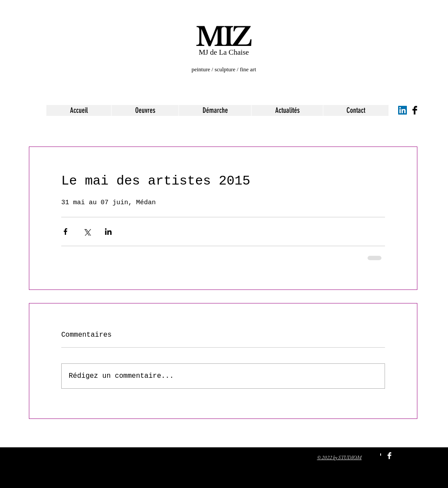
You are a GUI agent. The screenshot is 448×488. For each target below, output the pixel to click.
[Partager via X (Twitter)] (87, 232)
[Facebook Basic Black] (415, 110)
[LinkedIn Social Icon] (402, 110)
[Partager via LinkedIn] (108, 232)
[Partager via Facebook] (65, 232)
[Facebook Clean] (389, 456)
